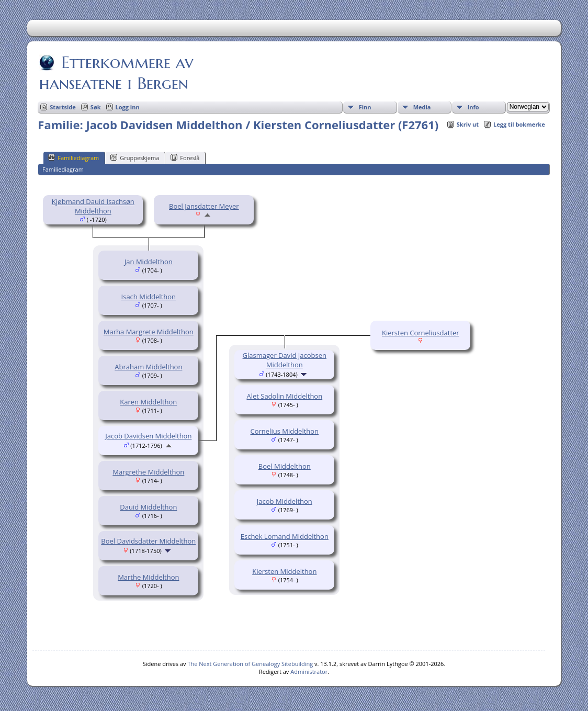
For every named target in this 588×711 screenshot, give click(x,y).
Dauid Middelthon (148, 507)
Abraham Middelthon (148, 367)
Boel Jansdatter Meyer (204, 206)
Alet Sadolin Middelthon (284, 396)
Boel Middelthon (285, 466)
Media (422, 107)
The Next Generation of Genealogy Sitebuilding (250, 664)
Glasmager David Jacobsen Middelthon (285, 360)
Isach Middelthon (149, 297)
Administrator (309, 671)
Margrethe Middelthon (148, 472)
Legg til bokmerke (519, 124)
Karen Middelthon (148, 402)
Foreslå (185, 157)
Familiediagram (73, 157)
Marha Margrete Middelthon (149, 332)
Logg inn (128, 107)
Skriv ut (468, 124)
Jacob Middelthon (285, 501)
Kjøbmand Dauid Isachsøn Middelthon (93, 206)
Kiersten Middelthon (284, 571)
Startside (63, 107)
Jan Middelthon (149, 262)
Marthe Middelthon (148, 577)
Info (473, 107)
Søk (96, 107)
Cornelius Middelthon (285, 431)
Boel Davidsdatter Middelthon (148, 541)
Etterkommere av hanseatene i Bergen (116, 73)
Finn (365, 107)
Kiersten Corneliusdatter (421, 333)
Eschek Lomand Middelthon (285, 536)
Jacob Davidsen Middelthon (148, 436)
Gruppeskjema (135, 157)
